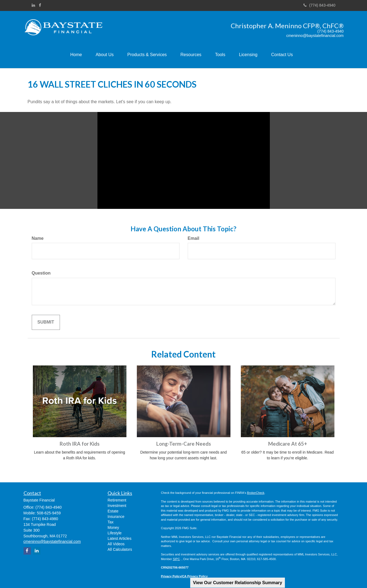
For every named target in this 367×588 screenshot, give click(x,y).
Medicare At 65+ (288, 444)
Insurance (116, 517)
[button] (105, 55)
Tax (111, 522)
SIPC (176, 559)
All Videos (116, 544)
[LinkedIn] (33, 5)
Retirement (117, 500)
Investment (117, 506)
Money (113, 528)
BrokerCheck (256, 493)
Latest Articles (119, 538)
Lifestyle (115, 533)
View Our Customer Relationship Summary (238, 583)
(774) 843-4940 (320, 5)
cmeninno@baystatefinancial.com (315, 36)
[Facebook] (40, 5)
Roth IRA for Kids (80, 444)
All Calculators (120, 549)
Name (38, 238)
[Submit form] (46, 322)
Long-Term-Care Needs (184, 444)
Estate (113, 511)
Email (194, 238)
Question (41, 273)
